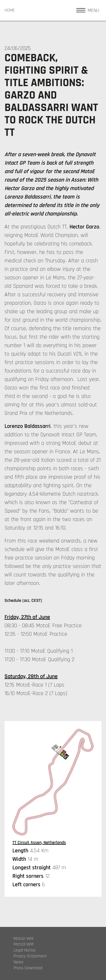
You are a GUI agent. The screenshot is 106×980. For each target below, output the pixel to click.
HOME (10, 10)
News (19, 962)
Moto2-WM (23, 939)
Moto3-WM (23, 944)
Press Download (28, 968)
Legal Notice (25, 950)
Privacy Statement (30, 956)
